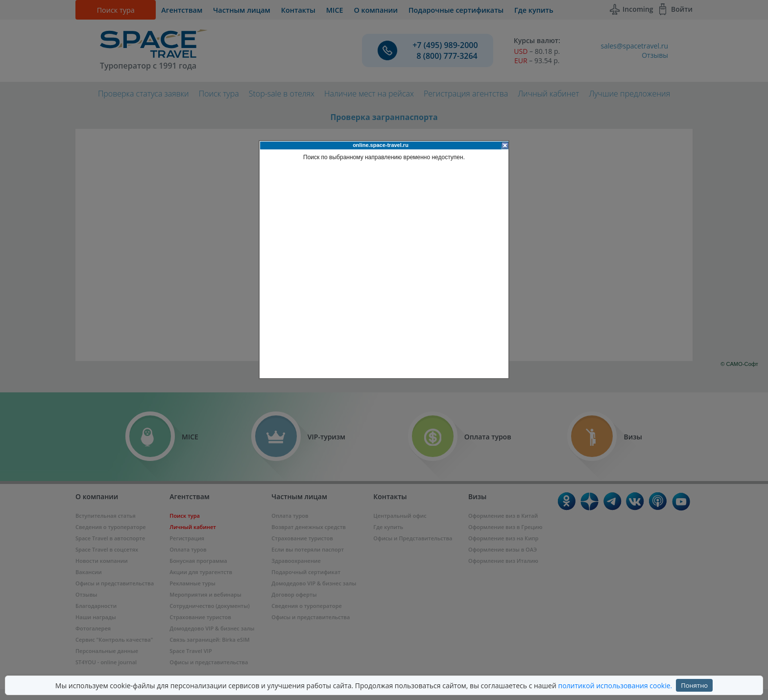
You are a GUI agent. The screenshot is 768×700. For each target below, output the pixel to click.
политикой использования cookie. (615, 686)
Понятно (694, 685)
